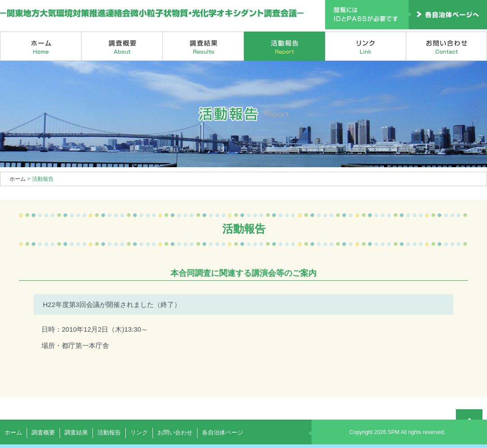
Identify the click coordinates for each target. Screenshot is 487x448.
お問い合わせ (447, 46)
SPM (394, 432)
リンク (366, 46)
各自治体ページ (223, 432)
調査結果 (203, 46)
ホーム (41, 46)
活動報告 (285, 46)
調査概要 (122, 46)
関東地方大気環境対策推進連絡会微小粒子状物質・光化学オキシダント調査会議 (152, 14)
